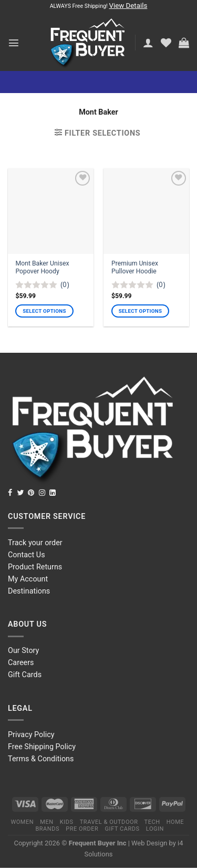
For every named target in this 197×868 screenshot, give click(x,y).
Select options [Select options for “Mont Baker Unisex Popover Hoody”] (44, 311)
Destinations (29, 591)
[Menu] (14, 43)
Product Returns (35, 567)
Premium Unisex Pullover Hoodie (135, 268)
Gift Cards (25, 675)
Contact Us (27, 555)
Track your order (35, 543)
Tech (152, 822)
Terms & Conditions (41, 759)
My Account (28, 579)
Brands (47, 829)
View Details (128, 6)
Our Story (23, 651)
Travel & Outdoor (109, 822)
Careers (21, 663)
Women (22, 822)
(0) (65, 284)
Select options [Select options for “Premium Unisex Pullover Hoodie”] (141, 311)
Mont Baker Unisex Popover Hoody (42, 268)
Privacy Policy (31, 735)
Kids (67, 822)
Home (175, 822)
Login (155, 829)
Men (46, 822)
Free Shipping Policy (42, 747)
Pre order (82, 829)
